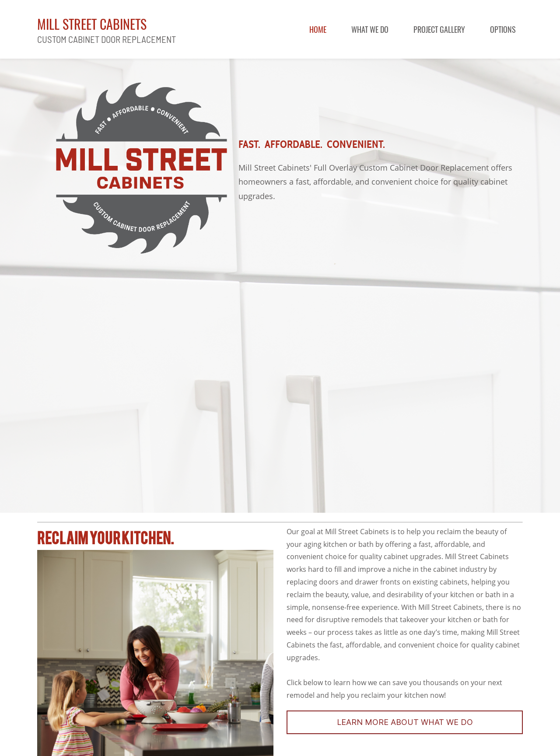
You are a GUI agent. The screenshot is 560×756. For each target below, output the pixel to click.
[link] (142, 84)
